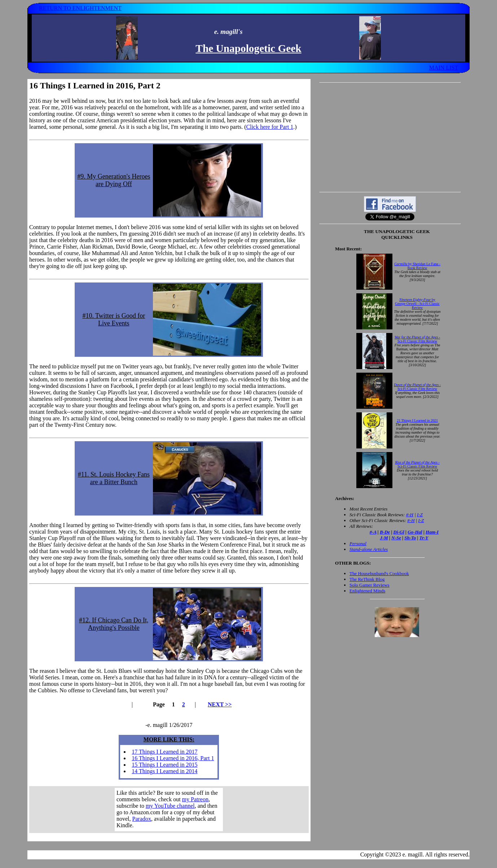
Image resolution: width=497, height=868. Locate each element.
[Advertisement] (390, 137)
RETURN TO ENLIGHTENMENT (80, 8)
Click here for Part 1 (270, 127)
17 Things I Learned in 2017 (164, 752)
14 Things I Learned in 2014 (164, 771)
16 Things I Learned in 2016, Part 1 (173, 758)
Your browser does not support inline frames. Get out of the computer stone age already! (169, 810)
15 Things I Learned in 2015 (164, 765)
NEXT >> (220, 704)
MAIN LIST (444, 68)
